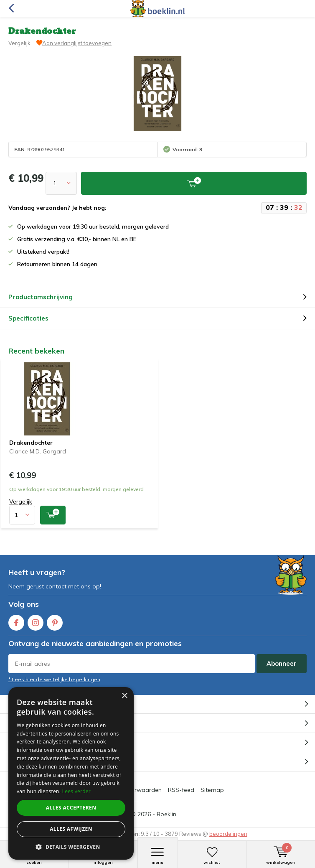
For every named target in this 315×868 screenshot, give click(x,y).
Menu (158, 856)
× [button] (124, 696)
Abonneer (282, 663)
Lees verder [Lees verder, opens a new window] (77, 791)
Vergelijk (19, 43)
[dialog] (71, 773)
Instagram (36, 621)
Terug (11, 8)
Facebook (16, 621)
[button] (71, 847)
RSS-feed (181, 790)
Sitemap (212, 790)
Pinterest (55, 621)
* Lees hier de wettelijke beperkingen (54, 679)
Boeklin (166, 814)
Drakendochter (31, 443)
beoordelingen (228, 834)
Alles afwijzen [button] (71, 829)
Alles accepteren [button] (71, 808)
